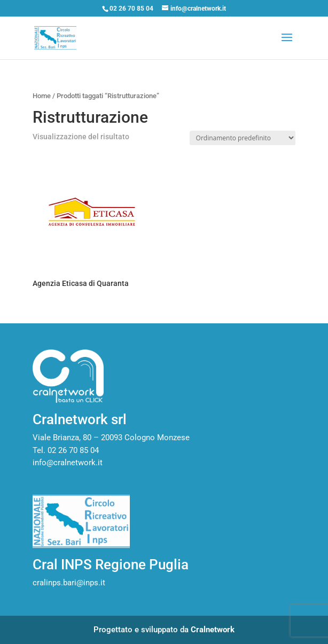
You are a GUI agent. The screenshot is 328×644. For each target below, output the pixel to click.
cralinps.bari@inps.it (69, 583)
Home (42, 96)
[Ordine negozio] (243, 138)
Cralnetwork (213, 630)
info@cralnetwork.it (68, 463)
